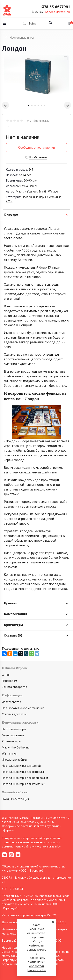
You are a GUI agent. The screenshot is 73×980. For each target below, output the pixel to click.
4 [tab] (38, 105)
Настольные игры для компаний (24, 784)
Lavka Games (29, 186)
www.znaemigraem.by (47, 846)
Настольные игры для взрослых (24, 772)
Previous (5, 105)
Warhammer (9, 753)
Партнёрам (9, 681)
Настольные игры (34, 197)
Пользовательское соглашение (23, 708)
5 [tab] (41, 105)
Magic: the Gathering (16, 747)
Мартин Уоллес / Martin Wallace (37, 191)
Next (68, 105)
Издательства (11, 702)
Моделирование (13, 735)
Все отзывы (41, 121)
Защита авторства (15, 687)
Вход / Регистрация (15, 799)
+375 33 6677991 (55, 7)
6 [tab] (44, 105)
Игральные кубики (14, 760)
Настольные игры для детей (21, 766)
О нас (6, 675)
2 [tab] (32, 105)
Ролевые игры (12, 741)
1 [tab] (29, 105)
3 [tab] (35, 105)
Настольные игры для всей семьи (25, 778)
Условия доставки (14, 714)
